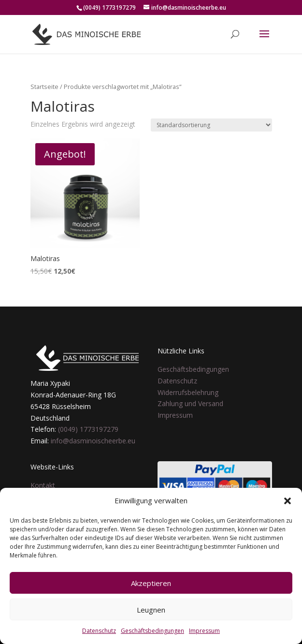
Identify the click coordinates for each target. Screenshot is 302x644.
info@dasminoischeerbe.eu (93, 441)
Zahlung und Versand (190, 403)
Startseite (44, 87)
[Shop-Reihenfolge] (211, 125)
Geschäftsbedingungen (152, 631)
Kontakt (43, 485)
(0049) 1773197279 (88, 429)
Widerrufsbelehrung (188, 392)
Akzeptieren (151, 583)
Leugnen (151, 610)
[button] (288, 501)
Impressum (204, 631)
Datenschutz (99, 631)
